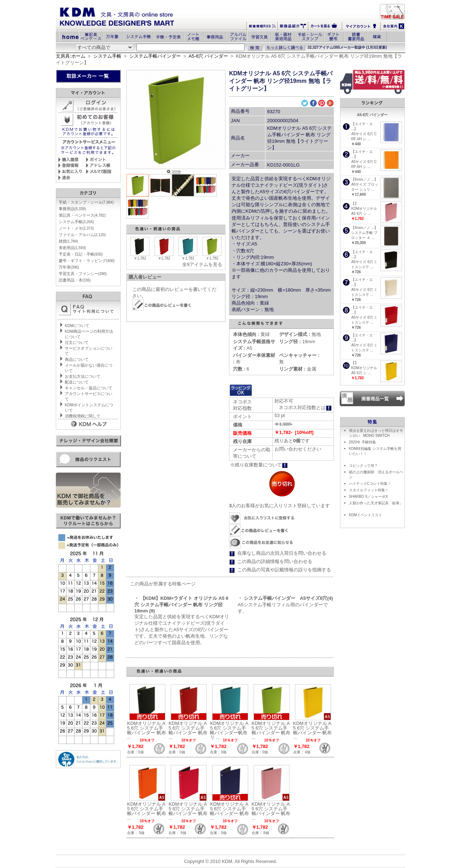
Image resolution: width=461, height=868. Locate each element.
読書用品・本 (75, 280)
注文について (77, 342)
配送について (77, 382)
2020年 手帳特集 (362, 442)
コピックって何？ (363, 466)
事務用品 (72, 209)
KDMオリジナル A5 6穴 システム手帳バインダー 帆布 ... (147, 730)
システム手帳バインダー (155, 56)
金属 (298, 369)
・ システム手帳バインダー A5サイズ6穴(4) (285, 598)
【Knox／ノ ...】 (364, 179)
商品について (77, 359)
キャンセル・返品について (89, 388)
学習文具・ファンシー (83, 274)
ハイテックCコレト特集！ (370, 484)
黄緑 (252, 334)
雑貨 (68, 241)
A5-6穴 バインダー (208, 56)
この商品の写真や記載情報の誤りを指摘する (284, 570)
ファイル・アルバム (82, 235)
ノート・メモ (76, 228)
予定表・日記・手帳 (81, 254)
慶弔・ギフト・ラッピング (87, 261)
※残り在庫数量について (259, 465)
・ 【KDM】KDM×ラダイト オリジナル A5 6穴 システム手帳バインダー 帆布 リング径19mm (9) (181, 604)
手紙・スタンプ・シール (86, 202)
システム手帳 (107, 56)
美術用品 (72, 248)
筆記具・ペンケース (82, 215)
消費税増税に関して (83, 416)
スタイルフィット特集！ (369, 490)
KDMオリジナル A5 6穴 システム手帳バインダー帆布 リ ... (229, 730)
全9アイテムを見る (202, 264)
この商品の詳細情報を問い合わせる (275, 561)
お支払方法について (83, 376)
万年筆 (69, 267)
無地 (300, 334)
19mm (297, 342)
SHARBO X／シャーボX (368, 497)
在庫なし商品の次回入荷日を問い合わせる (282, 553)
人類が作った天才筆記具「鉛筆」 (376, 503)
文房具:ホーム (71, 56)
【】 (355, 203)
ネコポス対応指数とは (305, 408)
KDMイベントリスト (366, 515)
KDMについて (77, 325)
